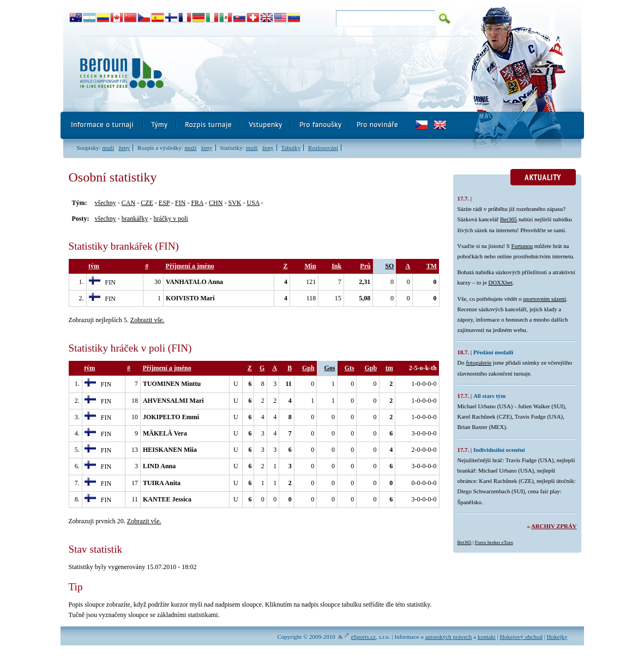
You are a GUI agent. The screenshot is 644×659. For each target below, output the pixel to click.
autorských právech (448, 637)
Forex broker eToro (494, 542)
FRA (197, 203)
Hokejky (557, 637)
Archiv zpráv (554, 526)
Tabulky (291, 148)
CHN (216, 203)
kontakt (487, 637)
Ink (336, 266)
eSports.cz (363, 637)
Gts (350, 368)
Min (310, 266)
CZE (147, 203)
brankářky (135, 219)
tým (94, 266)
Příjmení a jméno (190, 266)
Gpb (371, 368)
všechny (106, 203)
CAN (128, 203)
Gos (330, 368)
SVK (234, 203)
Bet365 (508, 219)
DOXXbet (500, 282)
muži (108, 148)
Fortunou (522, 246)
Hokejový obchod (521, 637)
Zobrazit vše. (148, 320)
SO (389, 266)
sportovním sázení (544, 299)
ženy (125, 148)
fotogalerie (479, 362)
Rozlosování (323, 148)
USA (253, 203)
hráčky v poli (170, 219)
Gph (308, 368)
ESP (164, 203)
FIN (180, 203)
